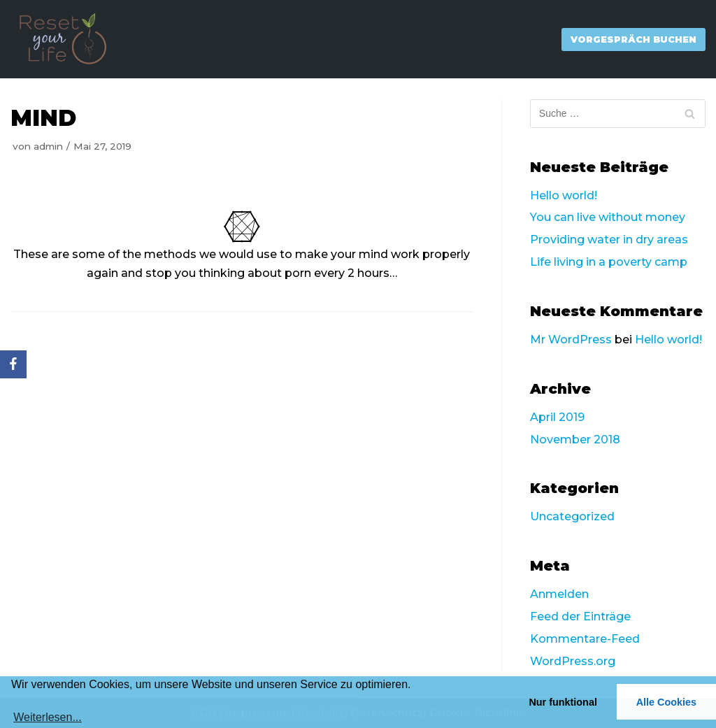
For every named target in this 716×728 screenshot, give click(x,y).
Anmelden (559, 594)
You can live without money (608, 217)
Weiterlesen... (48, 717)
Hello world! (564, 195)
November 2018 (575, 440)
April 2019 (557, 417)
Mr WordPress (571, 340)
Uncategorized (572, 516)
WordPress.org (573, 661)
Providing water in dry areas (609, 240)
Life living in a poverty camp (609, 262)
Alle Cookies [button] (666, 702)
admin (48, 146)
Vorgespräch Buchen (633, 40)
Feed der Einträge (580, 616)
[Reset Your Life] (63, 39)
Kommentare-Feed (585, 639)
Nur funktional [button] (563, 702)
